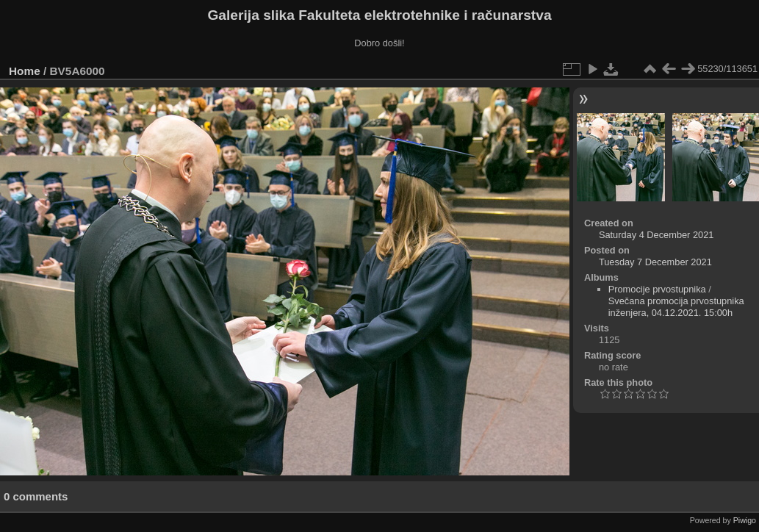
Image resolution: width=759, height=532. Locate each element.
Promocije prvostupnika (657, 289)
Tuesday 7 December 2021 (655, 262)
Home (25, 71)
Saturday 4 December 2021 (657, 235)
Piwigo (745, 520)
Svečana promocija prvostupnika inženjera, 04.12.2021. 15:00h (676, 307)
